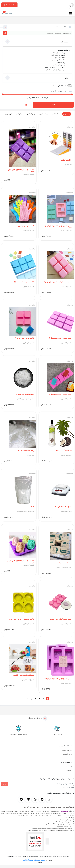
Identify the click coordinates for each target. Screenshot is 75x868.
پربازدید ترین (43, 114)
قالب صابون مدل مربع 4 (24, 339)
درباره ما (69, 773)
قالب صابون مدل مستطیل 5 (60, 396)
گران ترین (8, 114)
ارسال (5, 787)
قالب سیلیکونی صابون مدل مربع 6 (58, 283)
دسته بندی (37, 42)
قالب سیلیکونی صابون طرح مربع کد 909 (20, 171)
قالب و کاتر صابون (28, 174)
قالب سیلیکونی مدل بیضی (60, 621)
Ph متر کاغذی (66, 160)
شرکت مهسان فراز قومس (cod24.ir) (34, 863)
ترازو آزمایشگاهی (66, 513)
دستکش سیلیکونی (26, 226)
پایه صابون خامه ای (26, 452)
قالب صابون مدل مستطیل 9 (60, 339)
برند (37, 78)
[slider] (3, 94)
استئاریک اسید (65, 565)
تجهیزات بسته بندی (28, 683)
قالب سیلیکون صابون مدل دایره (21, 621)
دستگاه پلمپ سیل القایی (24, 678)
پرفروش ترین (30, 114)
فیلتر (53, 105)
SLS (32, 509)
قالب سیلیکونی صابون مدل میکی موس (20, 564)
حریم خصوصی (67, 757)
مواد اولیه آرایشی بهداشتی (26, 400)
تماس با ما (68, 770)
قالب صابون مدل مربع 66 (24, 283)
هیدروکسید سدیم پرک (25, 396)
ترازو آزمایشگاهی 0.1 (63, 509)
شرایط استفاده (67, 753)
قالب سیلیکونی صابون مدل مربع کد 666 (57, 227)
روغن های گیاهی (66, 457)
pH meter (68, 165)
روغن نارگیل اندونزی (63, 452)
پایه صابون (31, 457)
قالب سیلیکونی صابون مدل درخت (58, 681)
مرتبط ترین (55, 114)
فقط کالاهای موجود (60, 86)
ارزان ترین (18, 114)
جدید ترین (66, 114)
